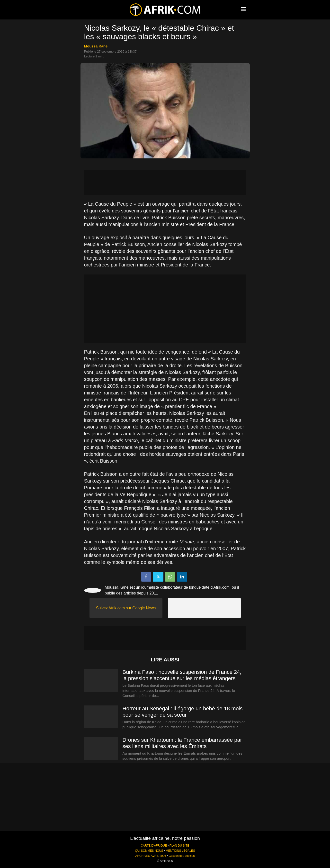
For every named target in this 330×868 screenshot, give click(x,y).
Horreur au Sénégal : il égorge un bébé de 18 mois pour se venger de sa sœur (183, 712)
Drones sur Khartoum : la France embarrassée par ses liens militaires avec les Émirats (182, 743)
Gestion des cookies (182, 856)
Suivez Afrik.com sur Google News (126, 608)
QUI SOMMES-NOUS (149, 851)
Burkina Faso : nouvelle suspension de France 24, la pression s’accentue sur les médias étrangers (182, 675)
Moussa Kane (96, 46)
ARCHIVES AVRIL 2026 (151, 856)
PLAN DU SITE (179, 846)
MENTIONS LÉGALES (180, 851)
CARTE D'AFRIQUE (154, 846)
